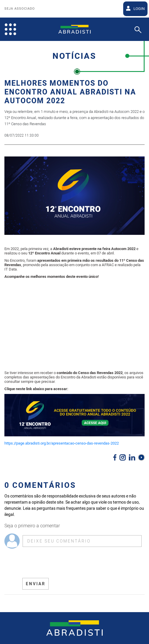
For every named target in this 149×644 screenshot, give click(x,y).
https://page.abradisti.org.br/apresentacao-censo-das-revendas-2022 (62, 443)
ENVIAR (36, 584)
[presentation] (67, 563)
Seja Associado (20, 9)
